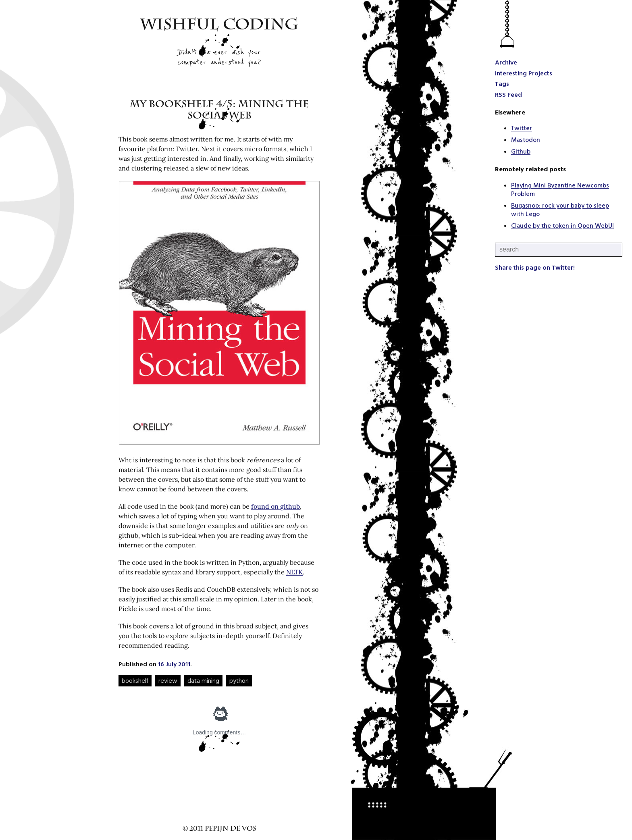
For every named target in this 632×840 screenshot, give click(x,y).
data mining (203, 680)
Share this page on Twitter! (535, 267)
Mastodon (526, 139)
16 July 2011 (174, 664)
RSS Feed (508, 94)
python (239, 680)
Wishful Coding (219, 26)
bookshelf (135, 680)
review (168, 680)
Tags (502, 83)
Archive (506, 62)
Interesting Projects (524, 73)
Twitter (522, 128)
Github (521, 151)
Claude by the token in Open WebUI (562, 225)
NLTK (294, 572)
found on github (275, 506)
